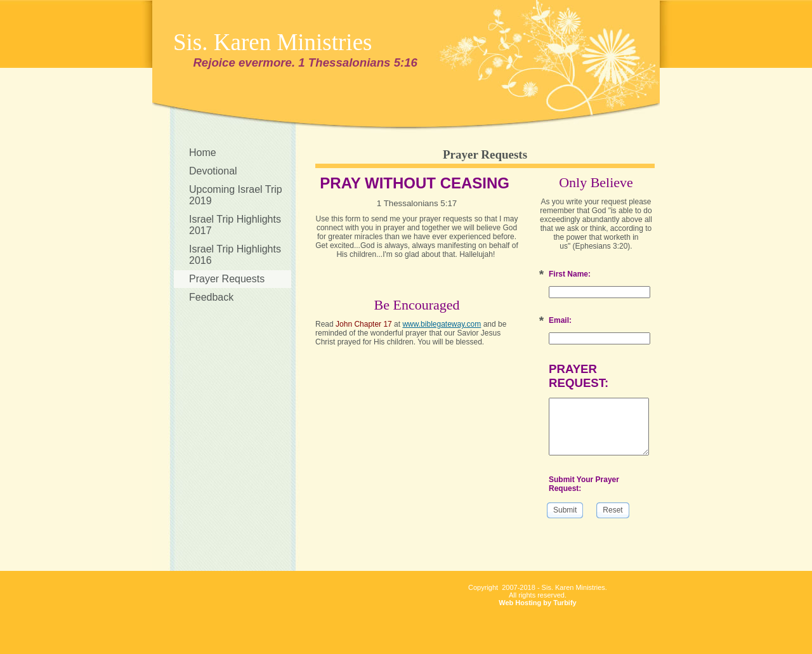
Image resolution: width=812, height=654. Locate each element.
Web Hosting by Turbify (537, 603)
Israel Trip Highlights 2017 (235, 225)
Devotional (213, 171)
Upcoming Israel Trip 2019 (236, 195)
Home (203, 153)
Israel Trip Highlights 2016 (235, 255)
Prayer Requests (227, 279)
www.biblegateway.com (442, 324)
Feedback (211, 297)
